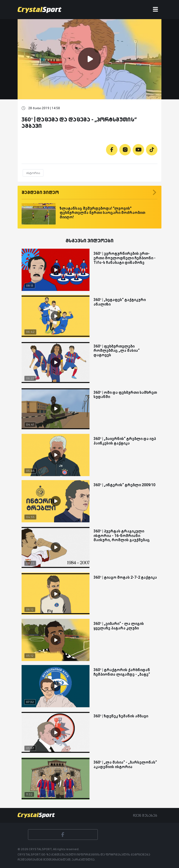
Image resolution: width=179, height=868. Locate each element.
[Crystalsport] (40, 10)
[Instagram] (125, 150)
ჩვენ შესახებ (145, 815)
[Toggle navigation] (155, 10)
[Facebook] (112, 150)
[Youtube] (138, 150)
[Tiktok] (152, 150)
